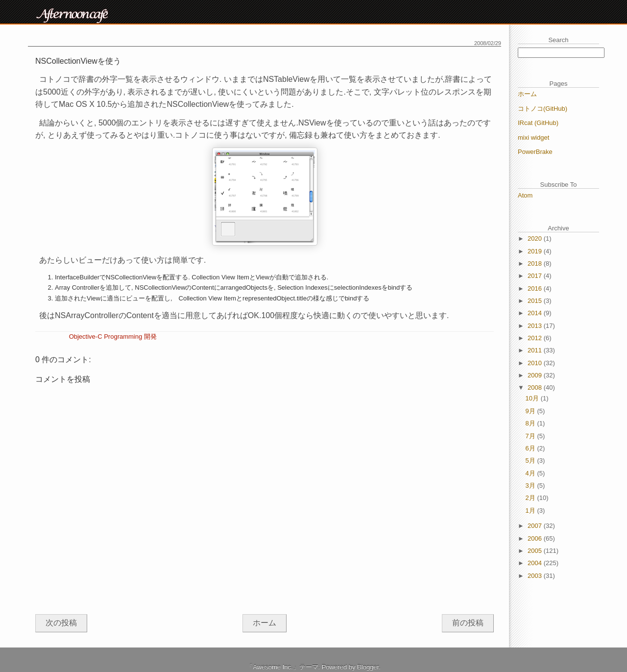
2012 (536, 338)
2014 (536, 313)
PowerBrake (535, 152)
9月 (531, 411)
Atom (525, 195)
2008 (536, 387)
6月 (531, 448)
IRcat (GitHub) (538, 123)
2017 (536, 276)
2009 (536, 375)
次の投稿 (61, 623)
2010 (536, 363)
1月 (531, 510)
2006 (536, 538)
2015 (536, 301)
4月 (531, 473)
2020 (536, 238)
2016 (536, 288)
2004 (536, 563)
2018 (536, 263)
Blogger (368, 667)
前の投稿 (468, 623)
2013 (536, 326)
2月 (531, 498)
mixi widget (533, 137)
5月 (531, 460)
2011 (536, 350)
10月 (533, 398)
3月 (531, 485)
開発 (150, 336)
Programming (123, 336)
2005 (536, 551)
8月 (531, 423)
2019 (536, 251)
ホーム (265, 623)
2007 (536, 526)
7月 (531, 436)
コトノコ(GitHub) (543, 109)
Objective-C (86, 336)
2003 (536, 576)
